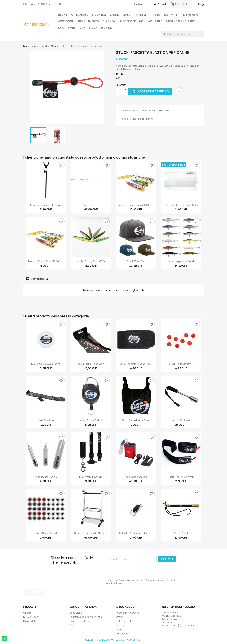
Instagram (41, 593)
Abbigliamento (88, 21)
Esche (63, 15)
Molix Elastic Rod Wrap (181, 477)
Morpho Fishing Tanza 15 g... (91, 261)
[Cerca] (182, 34)
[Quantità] (120, 91)
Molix (93, 28)
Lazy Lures (155, 21)
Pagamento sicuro (80, 621)
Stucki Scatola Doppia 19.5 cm (181, 205)
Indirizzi (120, 625)
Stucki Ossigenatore (136, 477)
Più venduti (29, 621)
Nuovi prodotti (31, 617)
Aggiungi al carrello (150, 91)
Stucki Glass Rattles (46, 477)
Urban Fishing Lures (181, 21)
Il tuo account (127, 607)
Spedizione (76, 613)
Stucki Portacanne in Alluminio (91, 533)
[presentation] (130, 570)
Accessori (66, 21)
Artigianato (80, 15)
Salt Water (171, 15)
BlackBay (110, 21)
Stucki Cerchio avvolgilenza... (46, 364)
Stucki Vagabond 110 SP (181, 261)
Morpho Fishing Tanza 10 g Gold (46, 261)
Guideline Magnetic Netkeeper (136, 533)
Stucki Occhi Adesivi (46, 533)
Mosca (127, 15)
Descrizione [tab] (131, 111)
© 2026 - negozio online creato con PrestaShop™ (114, 640)
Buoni (119, 630)
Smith (72, 28)
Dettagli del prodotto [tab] (156, 111)
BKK (83, 28)
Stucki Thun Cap (136, 261)
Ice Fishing (191, 15)
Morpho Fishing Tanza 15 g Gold (136, 205)
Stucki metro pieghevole (91, 364)
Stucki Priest (181, 533)
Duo (61, 28)
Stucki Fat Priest (181, 420)
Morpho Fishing (132, 21)
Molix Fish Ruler (46, 420)
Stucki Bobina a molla (91, 420)
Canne (114, 15)
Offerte (27, 613)
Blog (201, 4)
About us (75, 625)
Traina (155, 15)
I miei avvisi (122, 634)
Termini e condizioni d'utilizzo (86, 617)
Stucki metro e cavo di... (91, 477)
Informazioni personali (128, 613)
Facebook (27, 593)
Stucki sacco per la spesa (136, 420)
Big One (106, 28)
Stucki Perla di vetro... (181, 364)
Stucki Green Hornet (91, 205)
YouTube (34, 593)
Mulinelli (99, 15)
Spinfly (141, 15)
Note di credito (124, 621)
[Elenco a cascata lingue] (140, 4)
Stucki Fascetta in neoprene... (136, 364)
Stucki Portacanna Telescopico (46, 205)
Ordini (119, 617)
